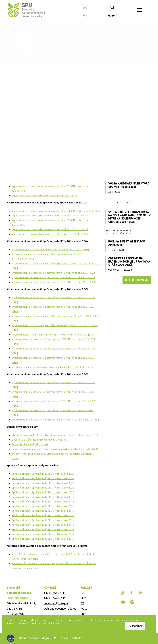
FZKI (84, 593)
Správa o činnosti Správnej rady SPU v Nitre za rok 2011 (43, 534)
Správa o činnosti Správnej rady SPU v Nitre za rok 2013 (43, 525)
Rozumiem (135, 626)
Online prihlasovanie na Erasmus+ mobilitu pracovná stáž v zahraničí (129, 262)
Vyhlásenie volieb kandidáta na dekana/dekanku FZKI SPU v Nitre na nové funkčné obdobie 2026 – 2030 (129, 217)
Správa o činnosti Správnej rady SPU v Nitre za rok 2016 (43, 511)
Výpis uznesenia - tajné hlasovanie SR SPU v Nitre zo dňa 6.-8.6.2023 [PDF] (53, 335)
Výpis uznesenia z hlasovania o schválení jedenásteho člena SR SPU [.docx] (53, 367)
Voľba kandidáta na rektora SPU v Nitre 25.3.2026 (129, 185)
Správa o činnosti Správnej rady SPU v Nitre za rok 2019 (43, 497)
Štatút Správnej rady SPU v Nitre (30, 444)
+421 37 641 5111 (55, 598)
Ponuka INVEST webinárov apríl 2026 (127, 243)
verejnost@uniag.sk (56, 603)
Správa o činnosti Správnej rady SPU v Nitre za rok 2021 (43, 488)
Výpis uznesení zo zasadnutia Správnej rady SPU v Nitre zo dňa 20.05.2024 (53, 273)
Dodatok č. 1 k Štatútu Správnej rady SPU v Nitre (39, 440)
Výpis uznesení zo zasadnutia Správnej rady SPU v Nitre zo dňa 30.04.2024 (53, 277)
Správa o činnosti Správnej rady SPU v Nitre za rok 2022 (43, 483)
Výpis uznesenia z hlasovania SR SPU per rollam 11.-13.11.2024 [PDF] (50, 249)
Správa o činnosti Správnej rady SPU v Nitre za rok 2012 (43, 529)
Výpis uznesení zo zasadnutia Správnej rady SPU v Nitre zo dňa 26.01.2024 (53, 282)
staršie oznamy (137, 280)
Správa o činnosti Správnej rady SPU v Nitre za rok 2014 (43, 520)
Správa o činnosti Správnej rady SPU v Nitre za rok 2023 (43, 478)
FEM (84, 598)
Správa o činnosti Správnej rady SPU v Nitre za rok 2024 (43, 474)
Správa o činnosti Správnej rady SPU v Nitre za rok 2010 (43, 539)
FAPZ (84, 609)
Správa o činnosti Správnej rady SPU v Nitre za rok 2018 (43, 501)
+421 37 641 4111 (55, 593)
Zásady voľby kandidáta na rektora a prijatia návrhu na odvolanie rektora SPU (55, 449)
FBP (83, 614)
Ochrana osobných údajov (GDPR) (38, 638)
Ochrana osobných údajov (60, 609)
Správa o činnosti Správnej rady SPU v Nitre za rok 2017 (43, 506)
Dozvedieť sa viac (51, 623)
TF (82, 603)
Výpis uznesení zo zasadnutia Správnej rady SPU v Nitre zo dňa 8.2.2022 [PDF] (55, 420)
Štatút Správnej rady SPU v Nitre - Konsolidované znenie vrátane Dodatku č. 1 (55, 435)
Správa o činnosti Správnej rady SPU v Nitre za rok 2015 (43, 515)
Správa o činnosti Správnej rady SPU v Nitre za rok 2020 (43, 492)
